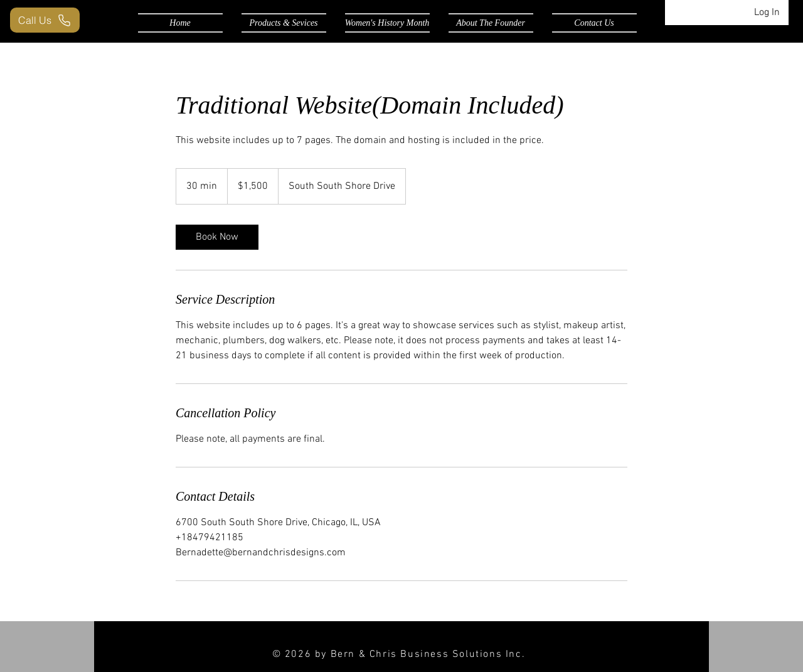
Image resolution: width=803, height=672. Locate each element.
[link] (217, 237)
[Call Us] (45, 20)
